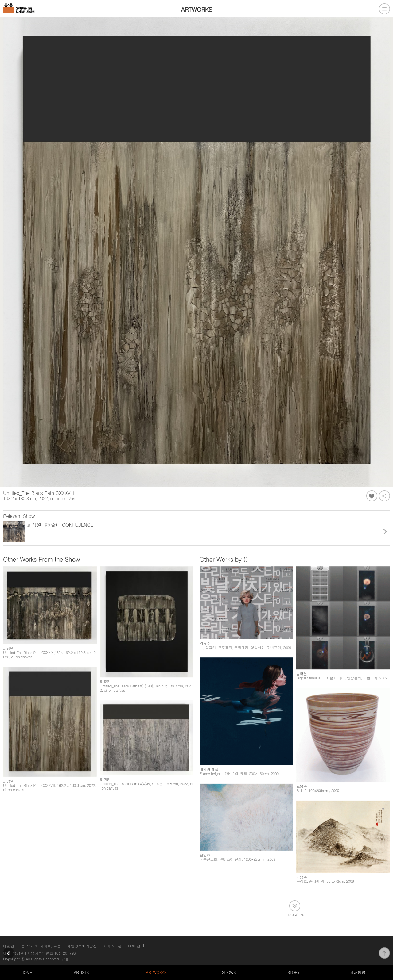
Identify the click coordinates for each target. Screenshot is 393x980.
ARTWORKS (156, 972)
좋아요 (372, 496)
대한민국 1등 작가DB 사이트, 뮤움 (32, 946)
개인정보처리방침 (82, 946)
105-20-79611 (67, 953)
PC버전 (134, 946)
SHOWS (229, 972)
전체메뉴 (384, 9)
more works (295, 914)
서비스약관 (112, 946)
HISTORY (292, 972)
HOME (26, 972)
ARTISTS (81, 972)
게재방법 (358, 972)
